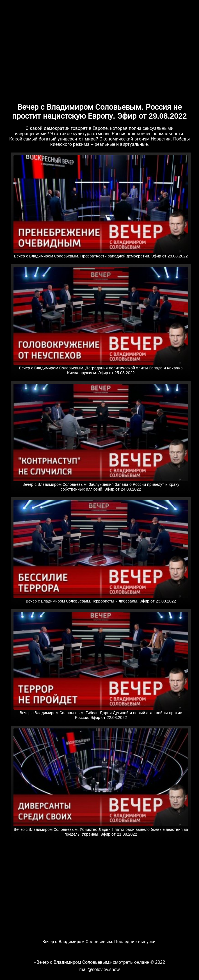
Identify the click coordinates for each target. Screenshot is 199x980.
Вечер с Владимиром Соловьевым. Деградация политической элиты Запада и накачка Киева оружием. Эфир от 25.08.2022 (101, 368)
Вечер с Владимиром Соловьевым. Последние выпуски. (99, 942)
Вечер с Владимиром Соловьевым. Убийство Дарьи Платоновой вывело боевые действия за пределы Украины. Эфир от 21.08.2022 (101, 830)
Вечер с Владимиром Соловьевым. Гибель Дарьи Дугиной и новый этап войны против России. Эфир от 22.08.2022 (101, 713)
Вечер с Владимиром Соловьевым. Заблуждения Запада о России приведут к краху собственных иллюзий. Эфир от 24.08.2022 (101, 485)
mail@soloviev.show (99, 970)
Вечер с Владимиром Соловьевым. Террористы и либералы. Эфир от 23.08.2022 (101, 599)
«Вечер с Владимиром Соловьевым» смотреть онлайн (92, 962)
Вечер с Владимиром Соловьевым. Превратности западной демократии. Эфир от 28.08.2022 (101, 254)
